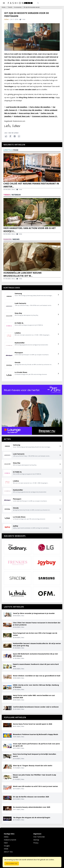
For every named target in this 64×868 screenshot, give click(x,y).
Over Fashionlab (39, 837)
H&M (6, 843)
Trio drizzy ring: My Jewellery (31, 110)
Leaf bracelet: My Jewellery (17, 107)
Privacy (36, 843)
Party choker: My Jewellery (40, 107)
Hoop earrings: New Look (29, 113)
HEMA (6, 849)
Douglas (7, 846)
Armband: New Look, (22, 116)
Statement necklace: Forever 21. (45, 116)
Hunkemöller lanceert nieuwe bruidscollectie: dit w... (23, 274)
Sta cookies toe (12, 863)
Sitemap (36, 840)
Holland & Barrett (10, 840)
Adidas (6, 837)
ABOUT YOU (8, 852)
